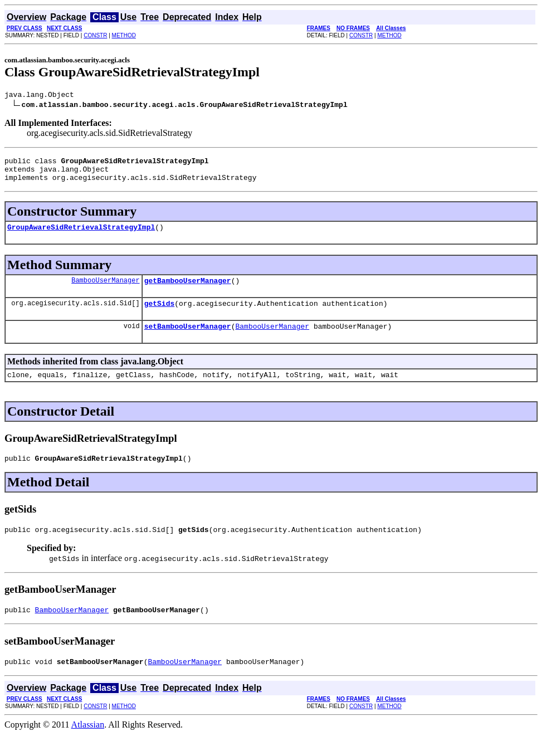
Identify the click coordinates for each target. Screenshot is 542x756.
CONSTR (95, 35)
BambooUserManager (105, 290)
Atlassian (88, 746)
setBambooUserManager (188, 339)
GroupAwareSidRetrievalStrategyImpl (81, 235)
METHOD (124, 35)
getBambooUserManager (188, 290)
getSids (160, 315)
